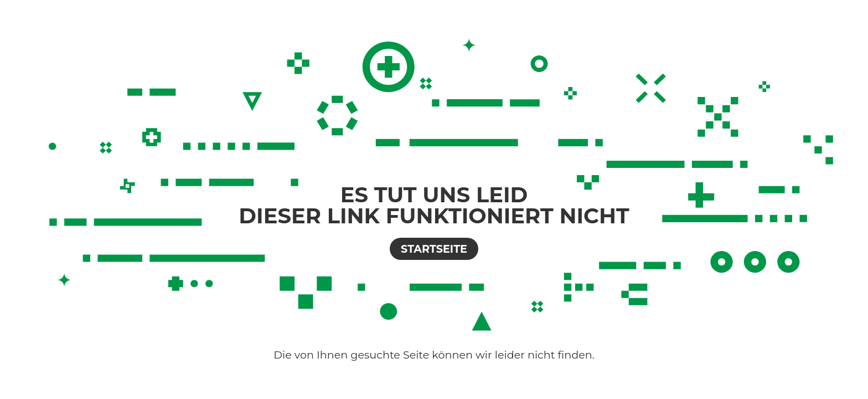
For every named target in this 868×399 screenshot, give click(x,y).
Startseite (434, 249)
